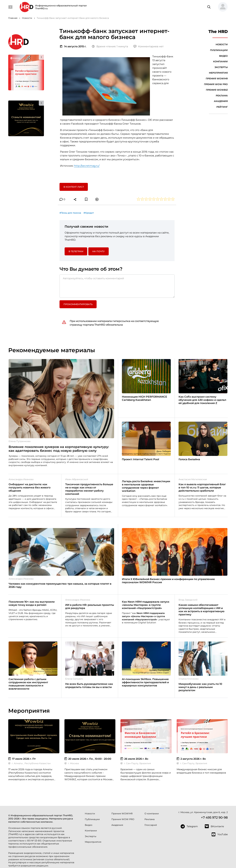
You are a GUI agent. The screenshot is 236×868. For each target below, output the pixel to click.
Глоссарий (151, 825)
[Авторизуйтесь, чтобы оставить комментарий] (117, 286)
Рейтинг (222, 107)
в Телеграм (76, 251)
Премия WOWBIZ (217, 90)
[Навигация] (11, 7)
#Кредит (89, 213)
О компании (152, 814)
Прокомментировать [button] (78, 304)
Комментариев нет (149, 46)
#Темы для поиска (70, 213)
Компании (220, 61)
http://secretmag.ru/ (87, 166)
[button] (222, 7)
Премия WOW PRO (216, 84)
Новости (222, 44)
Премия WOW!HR (217, 79)
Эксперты (221, 67)
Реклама (222, 96)
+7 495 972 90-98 (214, 818)
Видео (223, 56)
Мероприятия (218, 73)
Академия (221, 101)
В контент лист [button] (74, 187)
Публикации (219, 50)
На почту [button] (99, 251)
